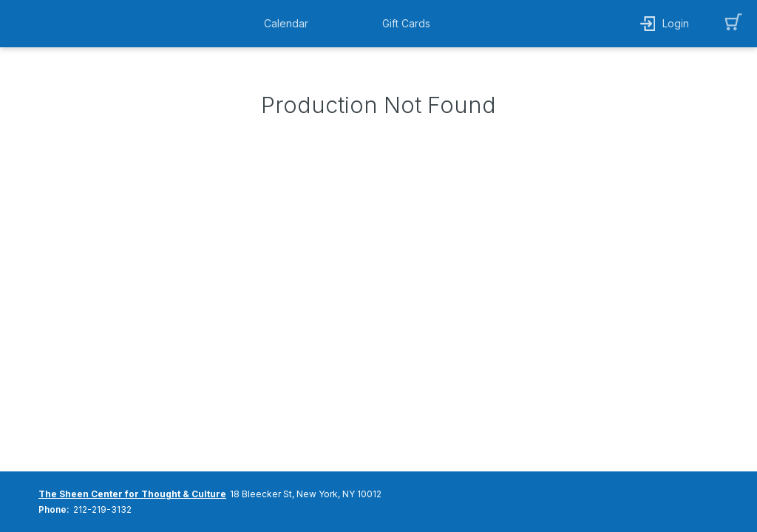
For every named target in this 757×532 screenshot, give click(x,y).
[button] (290, 24)
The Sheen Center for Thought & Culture (132, 494)
